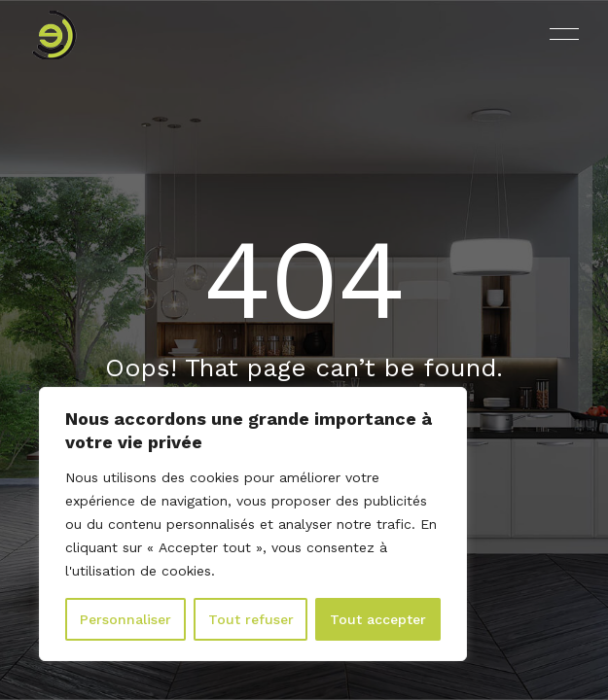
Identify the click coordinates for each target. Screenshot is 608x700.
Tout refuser (251, 619)
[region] (253, 524)
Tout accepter (378, 619)
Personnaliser (125, 619)
